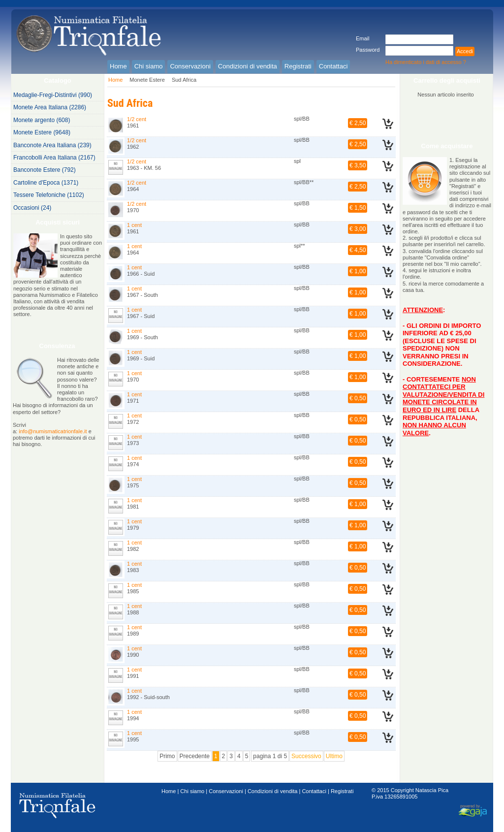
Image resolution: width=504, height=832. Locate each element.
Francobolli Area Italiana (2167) (54, 158)
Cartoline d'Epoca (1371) (46, 183)
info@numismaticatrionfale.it (53, 431)
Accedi (465, 51)
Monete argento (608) (42, 120)
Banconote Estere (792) (45, 170)
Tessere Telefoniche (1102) (49, 195)
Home (115, 80)
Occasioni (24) (32, 208)
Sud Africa (184, 80)
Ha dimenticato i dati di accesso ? (426, 62)
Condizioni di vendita (273, 791)
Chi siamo (192, 791)
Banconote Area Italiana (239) (52, 145)
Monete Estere (147, 80)
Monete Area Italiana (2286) (50, 107)
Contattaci (314, 791)
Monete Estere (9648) (42, 132)
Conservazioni (226, 791)
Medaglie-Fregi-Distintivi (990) (53, 95)
